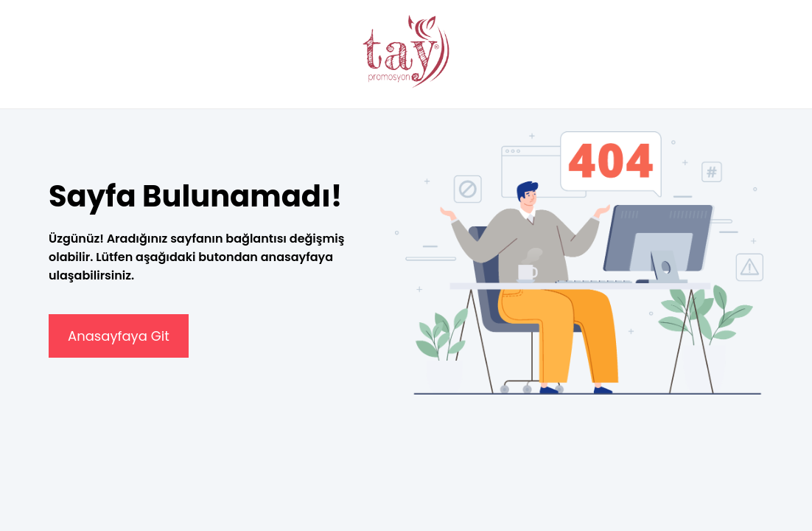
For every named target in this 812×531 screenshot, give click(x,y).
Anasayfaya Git (119, 336)
